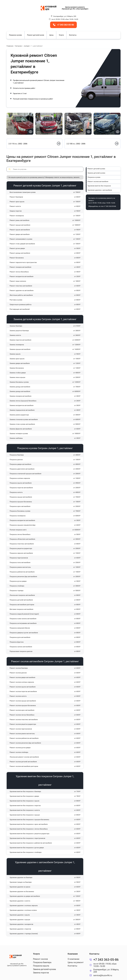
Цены (51, 35)
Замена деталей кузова (96, 173)
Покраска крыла (41, 966)
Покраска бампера (42, 962)
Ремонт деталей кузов (36, 35)
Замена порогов (41, 973)
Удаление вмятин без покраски (99, 186)
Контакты (73, 35)
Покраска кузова (15, 35)
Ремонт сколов (40, 959)
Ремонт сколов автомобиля (98, 181)
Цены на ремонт (76, 962)
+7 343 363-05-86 (110, 206)
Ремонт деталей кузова (96, 169)
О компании (73, 959)
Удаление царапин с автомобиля (100, 190)
